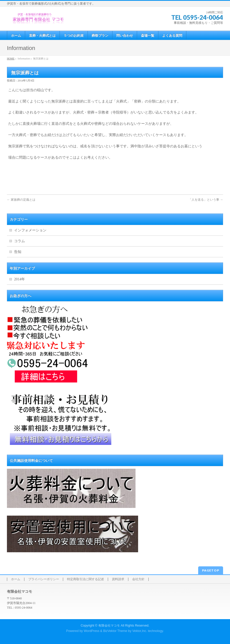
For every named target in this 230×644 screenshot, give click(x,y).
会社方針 (138, 579)
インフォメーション (30, 230)
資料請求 (118, 579)
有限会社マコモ (109, 626)
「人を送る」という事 (206, 200)
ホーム (16, 579)
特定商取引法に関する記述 (85, 579)
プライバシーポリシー (44, 579)
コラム (20, 241)
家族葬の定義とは (21, 200)
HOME (11, 59)
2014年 (20, 279)
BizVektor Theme (115, 631)
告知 (18, 252)
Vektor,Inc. (140, 631)
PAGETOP (211, 570)
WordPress (92, 631)
